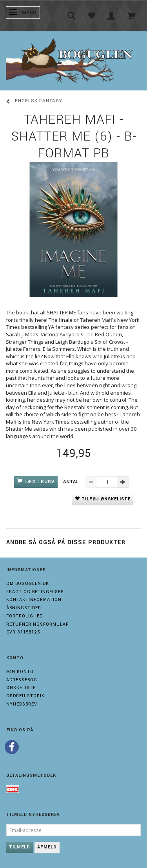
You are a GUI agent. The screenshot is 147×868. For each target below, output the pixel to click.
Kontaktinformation (34, 600)
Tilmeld (20, 847)
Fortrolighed (24, 616)
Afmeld (47, 847)
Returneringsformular (38, 624)
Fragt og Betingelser (35, 592)
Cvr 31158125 (23, 632)
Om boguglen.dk (28, 584)
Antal (72, 482)
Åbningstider (24, 608)
